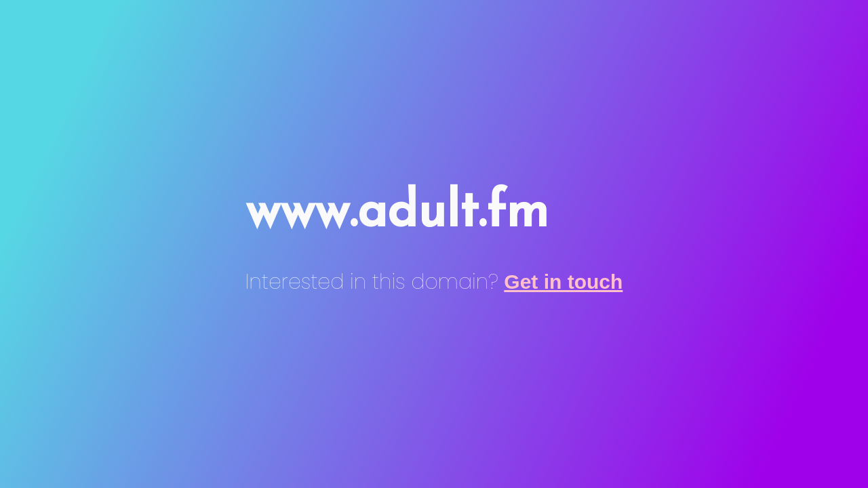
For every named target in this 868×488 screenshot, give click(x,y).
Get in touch (563, 282)
